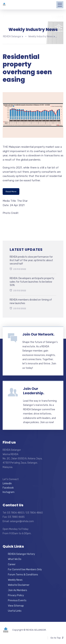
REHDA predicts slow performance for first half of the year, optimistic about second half (31, 260)
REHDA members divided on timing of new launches (31, 301)
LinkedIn (7, 483)
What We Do (15, 559)
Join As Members (18, 590)
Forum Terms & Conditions (23, 574)
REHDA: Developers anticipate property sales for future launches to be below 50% (32, 281)
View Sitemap (16, 605)
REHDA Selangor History (21, 553)
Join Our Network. (38, 334)
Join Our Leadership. (34, 390)
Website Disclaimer (19, 584)
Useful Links (15, 610)
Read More (11, 191)
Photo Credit (11, 212)
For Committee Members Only (25, 569)
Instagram (9, 491)
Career (12, 564)
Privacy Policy (16, 595)
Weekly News (15, 579)
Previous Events (17, 600)
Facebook (8, 487)
